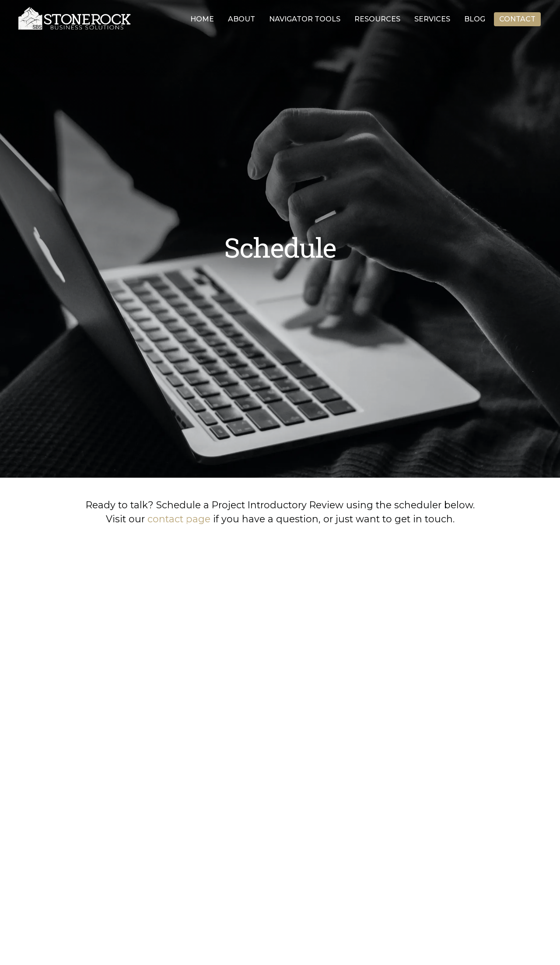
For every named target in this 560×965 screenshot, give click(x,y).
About (241, 19)
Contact (517, 19)
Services (432, 19)
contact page (179, 519)
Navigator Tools (305, 19)
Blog (475, 19)
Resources (377, 19)
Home (202, 19)
